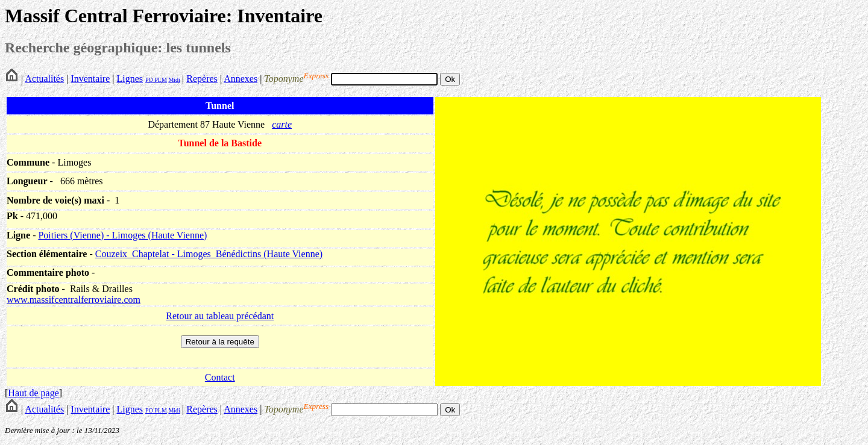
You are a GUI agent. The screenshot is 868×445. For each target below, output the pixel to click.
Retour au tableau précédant (220, 316)
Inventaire (90, 79)
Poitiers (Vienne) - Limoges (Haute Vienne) (122, 235)
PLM (160, 80)
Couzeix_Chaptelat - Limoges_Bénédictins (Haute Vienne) (209, 254)
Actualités (44, 79)
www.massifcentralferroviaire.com (74, 300)
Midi (174, 80)
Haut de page (33, 393)
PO (149, 80)
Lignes (130, 79)
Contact (220, 377)
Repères (202, 79)
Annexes (241, 79)
